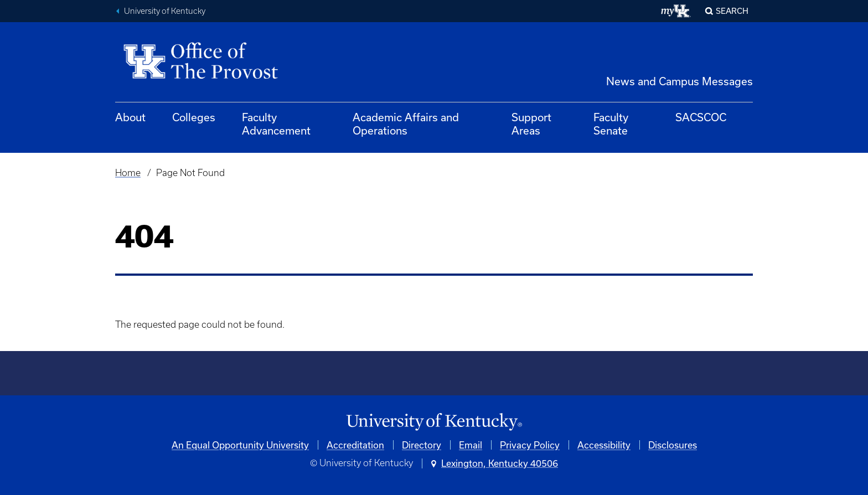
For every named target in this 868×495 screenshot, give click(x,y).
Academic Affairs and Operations (406, 124)
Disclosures (673, 445)
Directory (422, 445)
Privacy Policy (530, 445)
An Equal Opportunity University (240, 445)
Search (732, 11)
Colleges (194, 117)
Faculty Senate (611, 124)
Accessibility (604, 445)
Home (128, 173)
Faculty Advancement (276, 124)
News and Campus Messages (680, 81)
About (130, 117)
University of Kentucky (165, 11)
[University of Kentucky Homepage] (434, 422)
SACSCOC (701, 117)
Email (471, 445)
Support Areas (531, 124)
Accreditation (355, 445)
